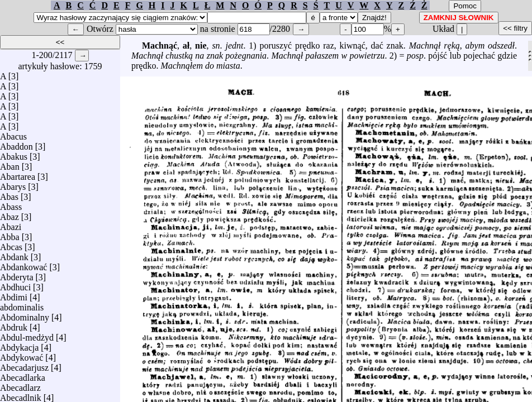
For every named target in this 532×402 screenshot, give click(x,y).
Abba (10, 234)
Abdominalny (25, 315)
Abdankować (23, 264)
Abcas (11, 244)
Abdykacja (19, 345)
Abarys (13, 184)
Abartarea (18, 174)
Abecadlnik (21, 395)
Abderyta (17, 274)
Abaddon (16, 144)
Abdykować (22, 355)
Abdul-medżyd (27, 335)
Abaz (9, 214)
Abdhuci (15, 284)
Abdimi (14, 295)
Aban (10, 164)
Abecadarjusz (24, 365)
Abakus (14, 154)
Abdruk (14, 325)
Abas (9, 194)
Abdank (14, 254)
